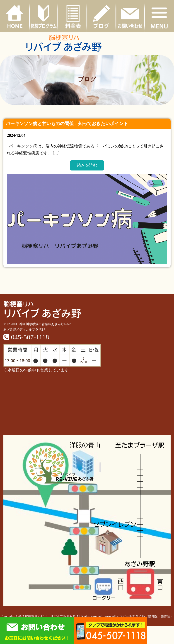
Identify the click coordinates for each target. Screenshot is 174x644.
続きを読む (87, 165)
